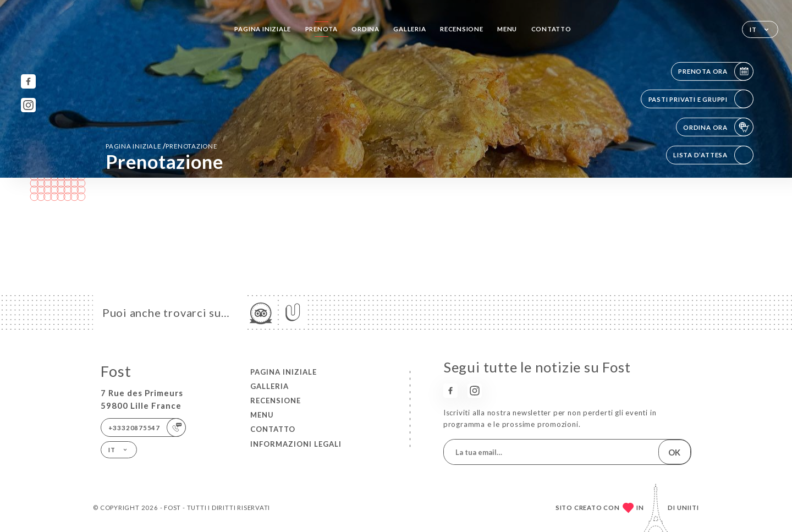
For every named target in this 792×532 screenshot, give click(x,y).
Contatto (551, 29)
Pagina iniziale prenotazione (161, 146)
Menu (507, 29)
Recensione (462, 29)
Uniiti (688, 508)
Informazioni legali (296, 444)
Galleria (409, 29)
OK (674, 452)
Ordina (365, 29)
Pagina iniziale (263, 29)
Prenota (322, 29)
